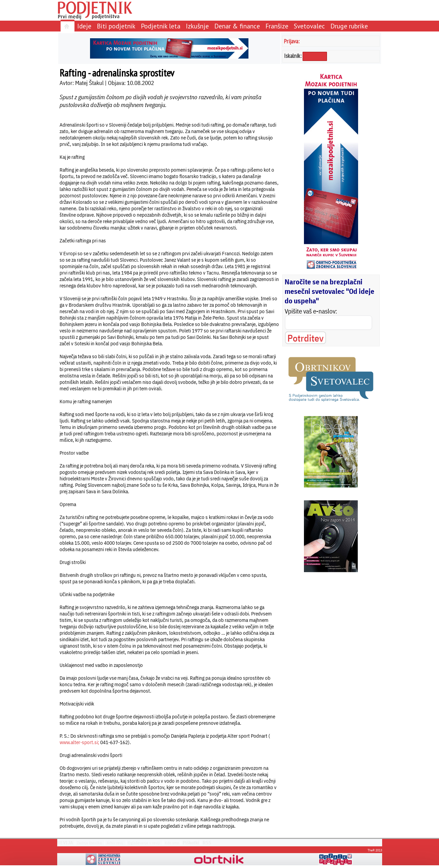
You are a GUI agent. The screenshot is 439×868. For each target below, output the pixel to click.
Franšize (277, 26)
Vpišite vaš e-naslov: (311, 311)
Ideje (84, 26)
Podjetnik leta (161, 26)
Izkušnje (197, 26)
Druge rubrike (349, 26)
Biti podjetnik (116, 26)
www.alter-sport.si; (79, 742)
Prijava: (292, 41)
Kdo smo (172, 843)
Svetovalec (309, 26)
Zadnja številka (89, 843)
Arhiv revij (115, 843)
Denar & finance (237, 26)
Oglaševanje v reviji (144, 843)
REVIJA (65, 843)
